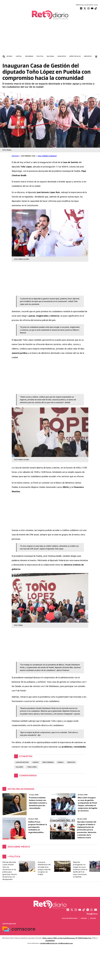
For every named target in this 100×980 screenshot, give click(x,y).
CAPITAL (19, 57)
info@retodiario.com (65, 944)
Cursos (36, 763)
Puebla (60, 763)
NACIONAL (50, 57)
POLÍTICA (40, 57)
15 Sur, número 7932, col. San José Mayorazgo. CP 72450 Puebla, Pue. (67, 938)
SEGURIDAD (29, 57)
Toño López (32, 767)
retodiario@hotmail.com (49, 944)
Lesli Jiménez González (47, 156)
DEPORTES (88, 57)
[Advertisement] (50, 39)
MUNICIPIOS (62, 57)
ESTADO (9, 57)
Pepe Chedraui (48, 763)
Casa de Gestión (22, 763)
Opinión (84, 919)
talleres (19, 767)
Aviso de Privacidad (70, 919)
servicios (71, 763)
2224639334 (50, 941)
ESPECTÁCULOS (75, 57)
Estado (93, 919)
